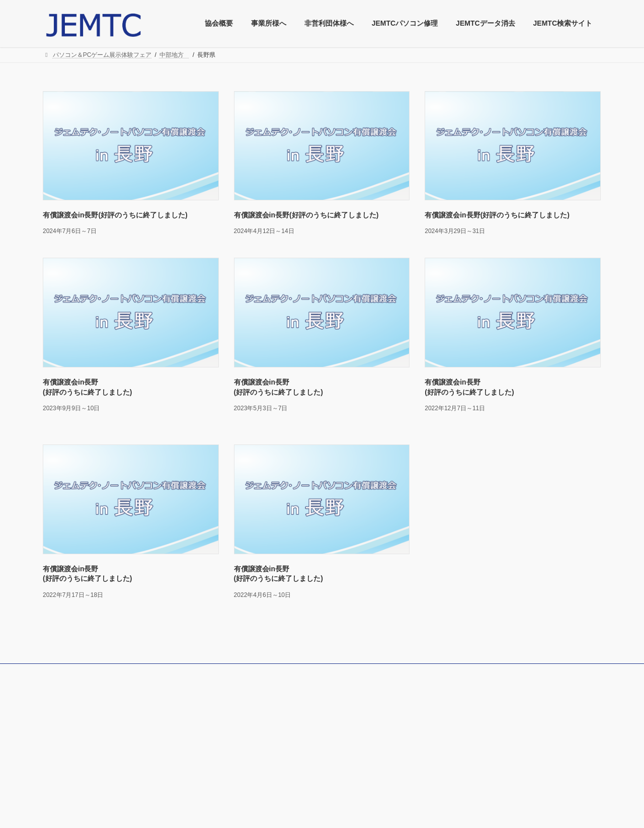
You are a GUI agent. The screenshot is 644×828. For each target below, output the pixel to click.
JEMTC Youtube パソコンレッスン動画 (298, 764)
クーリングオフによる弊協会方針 (97, 725)
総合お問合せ (70, 765)
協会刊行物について (270, 710)
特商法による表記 (76, 711)
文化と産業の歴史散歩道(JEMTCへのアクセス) (306, 737)
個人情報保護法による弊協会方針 (97, 698)
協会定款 (64, 751)
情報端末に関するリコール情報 (285, 723)
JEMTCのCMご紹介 (270, 777)
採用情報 (255, 750)
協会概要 (64, 738)
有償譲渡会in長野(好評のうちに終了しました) (115, 215)
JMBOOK (256, 698)
